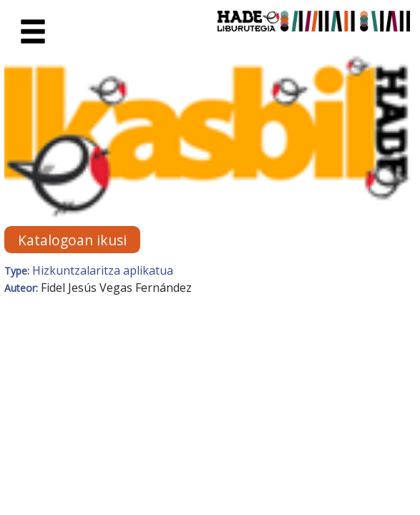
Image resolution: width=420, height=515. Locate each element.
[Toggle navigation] (33, 32)
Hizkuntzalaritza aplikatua (103, 270)
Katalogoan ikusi (72, 240)
